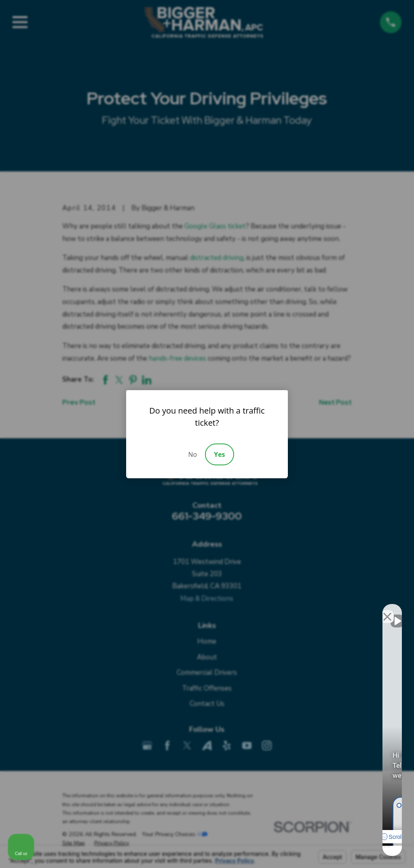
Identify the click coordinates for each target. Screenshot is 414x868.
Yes (219, 454)
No (192, 454)
